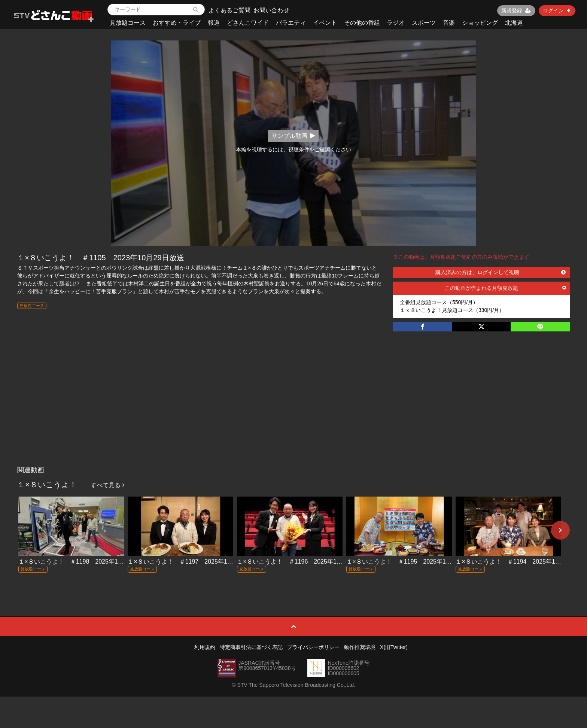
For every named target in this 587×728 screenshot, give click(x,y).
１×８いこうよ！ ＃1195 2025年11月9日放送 (411, 562)
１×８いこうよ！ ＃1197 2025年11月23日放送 (194, 562)
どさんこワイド (248, 23)
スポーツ (424, 23)
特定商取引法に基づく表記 (251, 647)
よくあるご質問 (229, 10)
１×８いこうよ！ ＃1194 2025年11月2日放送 (521, 562)
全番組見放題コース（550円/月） (439, 302)
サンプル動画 (293, 136)
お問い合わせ (271, 10)
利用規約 (205, 647)
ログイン (557, 10)
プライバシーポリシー (313, 647)
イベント (325, 23)
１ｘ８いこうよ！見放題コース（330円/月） (452, 310)
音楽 (449, 23)
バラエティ (291, 23)
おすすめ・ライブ (177, 23)
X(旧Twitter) (394, 647)
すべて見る (107, 485)
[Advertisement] (293, 406)
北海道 (514, 23)
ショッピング (480, 23)
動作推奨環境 (360, 647)
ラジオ (396, 23)
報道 (214, 23)
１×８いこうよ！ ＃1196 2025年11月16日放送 (304, 562)
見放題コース (128, 23)
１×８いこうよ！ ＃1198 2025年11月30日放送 (85, 562)
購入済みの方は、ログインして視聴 (501, 272)
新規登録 (516, 10)
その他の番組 (362, 23)
